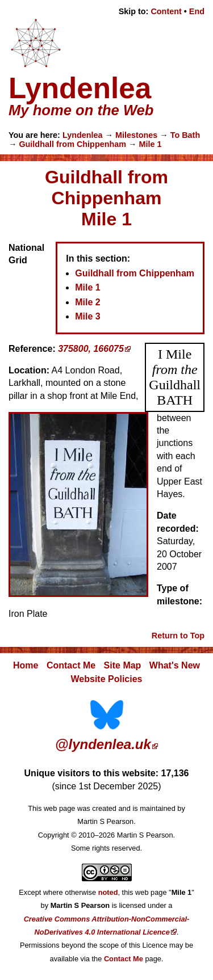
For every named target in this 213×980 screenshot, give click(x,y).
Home (26, 665)
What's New (175, 665)
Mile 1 (150, 144)
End (197, 11)
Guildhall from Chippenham (72, 144)
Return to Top (178, 636)
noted (108, 892)
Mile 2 (87, 302)
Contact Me (71, 665)
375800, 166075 (91, 349)
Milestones (136, 135)
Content (166, 11)
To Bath (185, 135)
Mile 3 (87, 316)
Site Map (123, 665)
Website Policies (107, 679)
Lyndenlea (83, 135)
